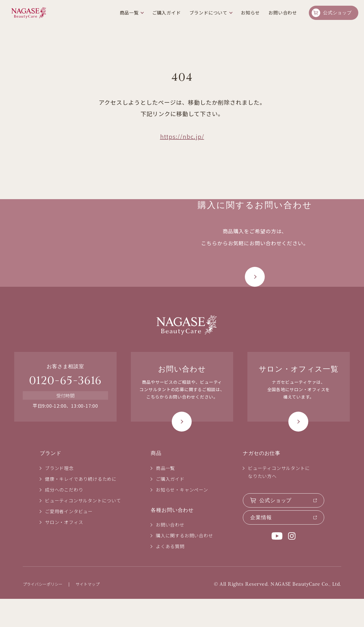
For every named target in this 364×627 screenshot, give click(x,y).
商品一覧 (129, 13)
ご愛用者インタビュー (69, 539)
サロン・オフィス (64, 550)
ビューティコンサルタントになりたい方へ (279, 500)
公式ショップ (337, 13)
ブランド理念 (59, 496)
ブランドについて (208, 13)
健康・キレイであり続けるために (81, 507)
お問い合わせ (283, 13)
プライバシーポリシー (43, 612)
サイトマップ (88, 612)
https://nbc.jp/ (182, 136)
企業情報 (261, 546)
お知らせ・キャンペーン (182, 518)
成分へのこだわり (64, 518)
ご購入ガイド (167, 13)
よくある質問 (170, 575)
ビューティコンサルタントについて (83, 529)
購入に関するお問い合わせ (185, 564)
